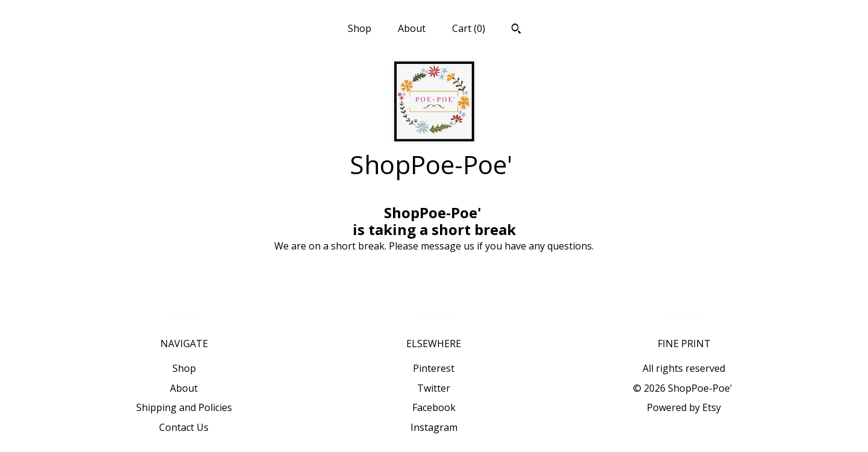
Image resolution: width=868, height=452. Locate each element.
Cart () (469, 28)
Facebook (434, 407)
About (412, 28)
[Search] (516, 30)
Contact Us (184, 427)
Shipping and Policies (184, 407)
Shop (360, 28)
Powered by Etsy (684, 407)
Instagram (434, 427)
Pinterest (434, 368)
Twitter (434, 388)
